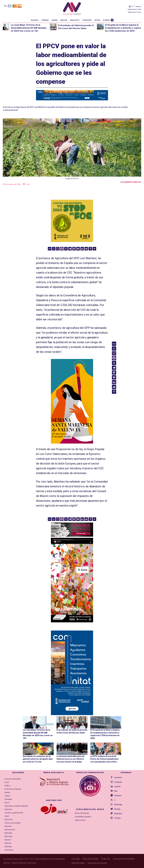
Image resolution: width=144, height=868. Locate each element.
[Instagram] (58, 249)
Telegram (118, 796)
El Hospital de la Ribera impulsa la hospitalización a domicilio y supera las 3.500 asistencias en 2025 (123, 28)
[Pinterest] (90, 249)
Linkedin (117, 787)
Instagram (118, 782)
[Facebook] (62, 249)
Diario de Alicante (82, 813)
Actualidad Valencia (131, 182)
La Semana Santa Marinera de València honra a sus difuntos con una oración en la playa (70, 759)
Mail (116, 791)
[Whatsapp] (54, 249)
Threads (117, 818)
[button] (5, 6)
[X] (66, 249)
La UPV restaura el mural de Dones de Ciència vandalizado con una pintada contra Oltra (104, 759)
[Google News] (50, 249)
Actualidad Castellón (83, 817)
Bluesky (117, 809)
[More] (94, 249)
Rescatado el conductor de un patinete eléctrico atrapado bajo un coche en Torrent (38, 759)
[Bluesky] (78, 249)
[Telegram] (70, 249)
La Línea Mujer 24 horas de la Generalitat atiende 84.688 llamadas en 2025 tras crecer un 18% (29, 28)
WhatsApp (118, 805)
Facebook (118, 778)
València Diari (80, 820)
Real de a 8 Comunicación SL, (53, 859)
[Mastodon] (74, 249)
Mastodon (118, 814)
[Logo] (72, 9)
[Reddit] (86, 249)
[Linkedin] (82, 249)
